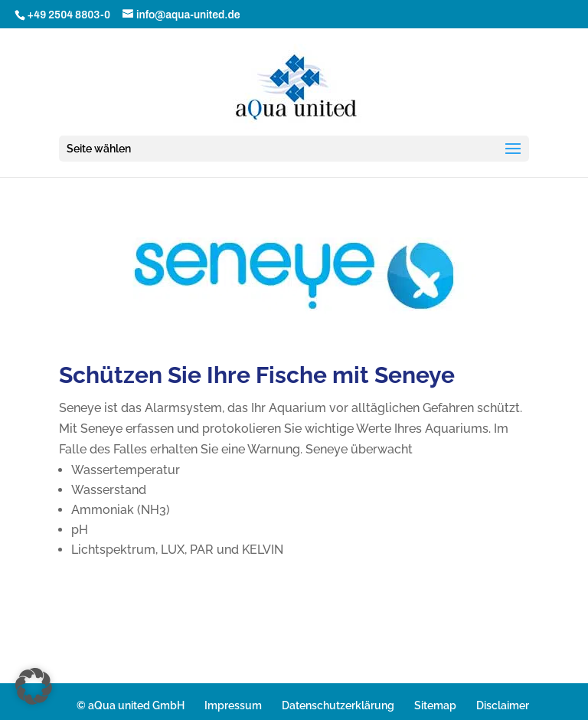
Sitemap (435, 705)
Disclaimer (503, 705)
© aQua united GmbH (131, 705)
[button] (34, 686)
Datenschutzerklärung (338, 705)
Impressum (233, 705)
